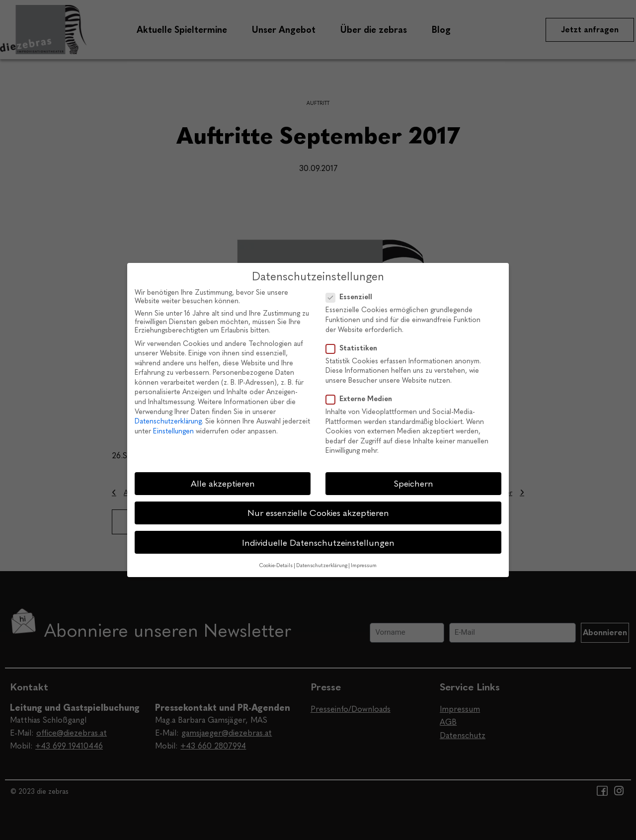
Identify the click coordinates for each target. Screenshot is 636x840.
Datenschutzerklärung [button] (322, 565)
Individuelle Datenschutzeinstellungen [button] (318, 543)
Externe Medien (362, 399)
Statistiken (355, 348)
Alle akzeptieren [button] (223, 483)
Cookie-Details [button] (276, 565)
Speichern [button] (413, 483)
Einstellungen (173, 431)
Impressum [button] (364, 565)
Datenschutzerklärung (168, 421)
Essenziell (352, 297)
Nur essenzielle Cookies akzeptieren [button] (318, 513)
